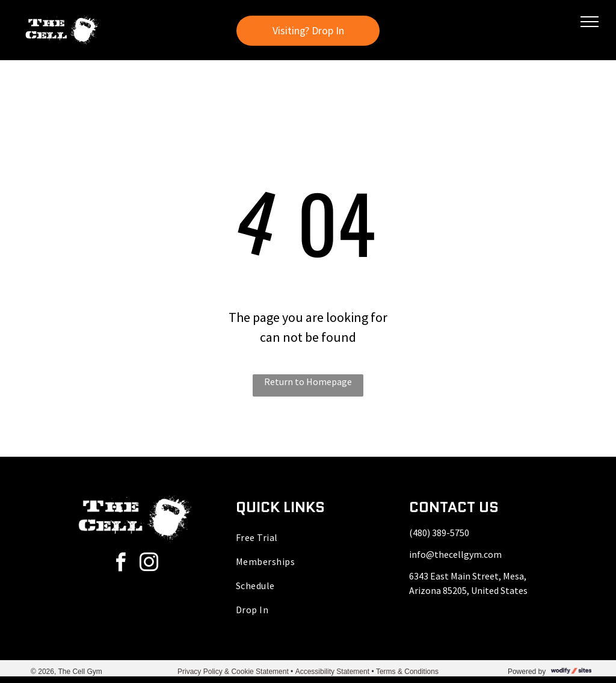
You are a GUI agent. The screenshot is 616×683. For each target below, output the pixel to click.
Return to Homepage (308, 382)
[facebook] (120, 564)
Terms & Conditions (407, 672)
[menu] (590, 22)
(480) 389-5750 (439, 533)
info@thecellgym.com (455, 554)
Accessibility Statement (332, 672)
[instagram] (149, 564)
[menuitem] (308, 537)
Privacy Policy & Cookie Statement (233, 672)
